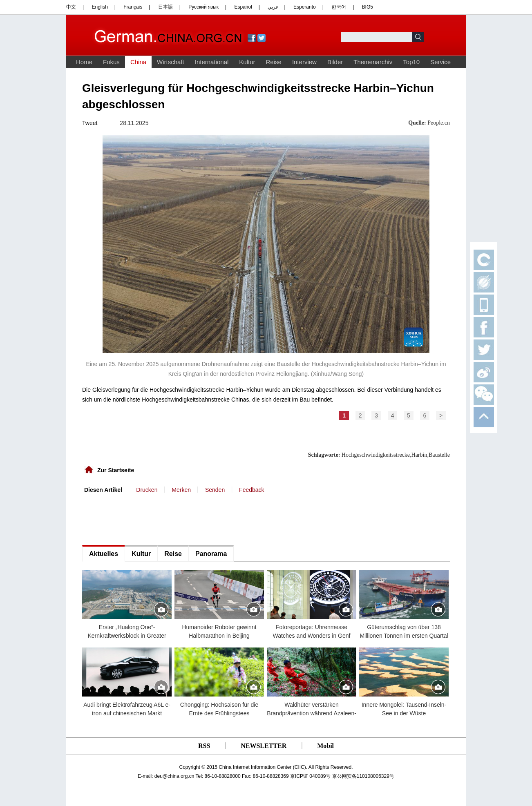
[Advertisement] (143, 518)
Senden (215, 490)
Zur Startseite (116, 470)
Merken (181, 490)
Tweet (90, 123)
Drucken (147, 490)
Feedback (251, 490)
